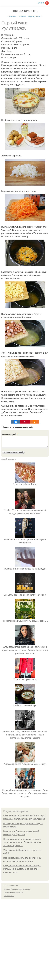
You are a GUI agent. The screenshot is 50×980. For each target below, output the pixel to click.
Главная (12, 16)
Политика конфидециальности (13, 892)
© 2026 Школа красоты (11, 886)
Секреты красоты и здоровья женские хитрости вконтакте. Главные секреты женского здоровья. (22, 842)
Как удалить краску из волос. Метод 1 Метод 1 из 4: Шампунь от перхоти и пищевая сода (22, 869)
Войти (41, 3)
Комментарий (10, 434)
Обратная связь (9, 896)
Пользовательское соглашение (21, 889)
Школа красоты (25, 11)
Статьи (22, 16)
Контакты (7, 889)
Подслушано (35, 16)
